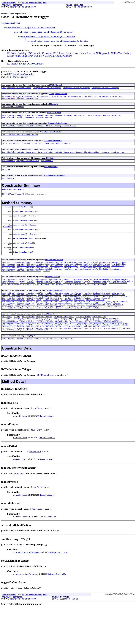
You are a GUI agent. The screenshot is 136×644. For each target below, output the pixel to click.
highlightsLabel (26, 301)
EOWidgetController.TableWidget (105, 93)
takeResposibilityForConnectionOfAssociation (21, 291)
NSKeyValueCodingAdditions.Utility (61, 134)
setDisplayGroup (71, 285)
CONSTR (25, 7)
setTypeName (37, 359)
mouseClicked (19, 224)
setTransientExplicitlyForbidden (16, 359)
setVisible (40, 333)
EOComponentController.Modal (111, 102)
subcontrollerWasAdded (11, 335)
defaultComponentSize (62, 318)
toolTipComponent (58, 307)
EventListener (72, 58)
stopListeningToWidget (23, 265)
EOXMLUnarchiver (30, 206)
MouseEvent (29, 224)
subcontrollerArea (92, 333)
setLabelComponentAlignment (49, 305)
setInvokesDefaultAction (24, 254)
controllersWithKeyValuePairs (41, 348)
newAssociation (8, 285)
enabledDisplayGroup (59, 283)
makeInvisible (67, 324)
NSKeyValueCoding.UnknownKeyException (104, 123)
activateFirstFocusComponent (14, 316)
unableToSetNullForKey (11, 361)
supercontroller (65, 359)
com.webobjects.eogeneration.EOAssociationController (58, 45)
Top (52, 152)
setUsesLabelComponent (11, 307)
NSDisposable (103, 58)
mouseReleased (19, 249)
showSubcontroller (75, 333)
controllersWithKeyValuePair (14, 348)
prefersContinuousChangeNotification (32, 285)
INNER (13, 7)
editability (44, 283)
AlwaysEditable (8, 171)
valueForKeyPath (41, 361)
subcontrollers (50, 359)
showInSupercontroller (56, 333)
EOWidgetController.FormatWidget (47, 93)
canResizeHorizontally (95, 316)
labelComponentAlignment (59, 301)
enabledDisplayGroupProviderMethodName (87, 283)
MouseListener (88, 58)
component (129, 316)
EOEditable (59, 58)
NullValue (6, 180)
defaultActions (113, 348)
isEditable (120, 283)
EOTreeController (36, 69)
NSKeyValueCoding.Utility (13, 125)
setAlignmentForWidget (123, 303)
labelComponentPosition (82, 301)
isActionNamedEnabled (98, 353)
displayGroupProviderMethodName (104, 281)
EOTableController (16, 69)
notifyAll (54, 370)
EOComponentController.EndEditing (82, 102)
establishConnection (78, 350)
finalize (19, 370)
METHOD (32, 7)
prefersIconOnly (105, 327)
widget (88, 307)
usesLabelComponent (75, 307)
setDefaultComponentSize (12, 331)
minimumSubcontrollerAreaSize (83, 327)
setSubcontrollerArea (121, 331)
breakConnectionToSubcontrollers (16, 346)
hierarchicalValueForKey (64, 353)
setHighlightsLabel (10, 305)
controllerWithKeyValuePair (67, 348)
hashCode (37, 370)
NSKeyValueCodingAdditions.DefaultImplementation (23, 134)
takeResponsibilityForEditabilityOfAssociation (77, 289)
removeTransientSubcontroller (44, 329)
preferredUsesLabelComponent (71, 303)
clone (4, 370)
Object (32, 367)
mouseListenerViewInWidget (24, 239)
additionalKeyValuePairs (64, 344)
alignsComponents (62, 316)
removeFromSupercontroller (99, 355)
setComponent (128, 329)
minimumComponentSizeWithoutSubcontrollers (21, 327)
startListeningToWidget (23, 259)
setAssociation (56, 285)
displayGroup (83, 281)
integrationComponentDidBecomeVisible (74, 322)
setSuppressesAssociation (122, 287)
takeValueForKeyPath (113, 359)
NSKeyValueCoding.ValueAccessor (39, 125)
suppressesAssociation (45, 289)
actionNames (7, 344)
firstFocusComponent (43, 320)
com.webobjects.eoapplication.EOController (31, 29)
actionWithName (28, 344)
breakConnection (99, 344)
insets (127, 320)
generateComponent (10, 301)
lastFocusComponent (51, 324)
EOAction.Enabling (17, 58)
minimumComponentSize (95, 324)
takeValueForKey (96, 359)
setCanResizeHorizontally (88, 329)
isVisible (30, 324)
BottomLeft (14, 152)
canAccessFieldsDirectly (42, 346)
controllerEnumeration (85, 346)
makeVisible (79, 324)
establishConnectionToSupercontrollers (106, 350)
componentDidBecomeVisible (40, 318)
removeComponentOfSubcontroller (16, 329)
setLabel (68, 331)
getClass (28, 370)
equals (11, 370)
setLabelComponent (28, 305)
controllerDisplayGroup (66, 281)
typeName (127, 359)
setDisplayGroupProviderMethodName (95, 285)
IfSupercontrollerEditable (28, 171)
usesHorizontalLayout (63, 335)
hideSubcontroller (109, 320)
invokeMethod (82, 353)
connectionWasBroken (22, 281)
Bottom (5, 152)
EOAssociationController (21, 79)
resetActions (7, 357)
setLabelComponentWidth (97, 305)
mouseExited (18, 234)
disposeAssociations (11, 283)
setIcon (49, 331)
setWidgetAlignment (41, 307)
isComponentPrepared (101, 322)
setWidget (27, 307)
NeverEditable (47, 171)
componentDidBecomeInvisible (14, 318)
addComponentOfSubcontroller (40, 316)
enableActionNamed (46, 350)
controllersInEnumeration (107, 346)
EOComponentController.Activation (52, 102)
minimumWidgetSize (120, 301)
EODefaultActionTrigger (12, 201)
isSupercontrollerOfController (27, 355)
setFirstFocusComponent (35, 331)
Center (35, 152)
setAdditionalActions (24, 357)
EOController (54, 110)
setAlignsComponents (67, 329)
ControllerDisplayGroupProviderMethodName (20, 143)
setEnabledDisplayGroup (12, 287)
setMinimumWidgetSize (118, 305)
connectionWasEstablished (44, 281)
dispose (123, 281)
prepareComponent (120, 327)
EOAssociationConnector (40, 58)
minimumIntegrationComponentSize (55, 327)
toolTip (49, 335)
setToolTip (6, 333)
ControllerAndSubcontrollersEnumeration (19, 161)
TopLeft (59, 152)
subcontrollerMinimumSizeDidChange (116, 333)
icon (120, 320)
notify (45, 370)
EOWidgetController (56, 90)
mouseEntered (19, 229)
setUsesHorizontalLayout (23, 333)
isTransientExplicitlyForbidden (55, 355)
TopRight (67, 152)
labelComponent (41, 301)
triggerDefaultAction (22, 270)
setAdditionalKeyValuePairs (71, 357)
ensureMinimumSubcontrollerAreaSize (17, 320)
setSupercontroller (105, 357)
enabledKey (110, 283)
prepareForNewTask (78, 355)
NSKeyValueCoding (121, 58)
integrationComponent (11, 322)
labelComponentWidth (102, 301)
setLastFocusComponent (83, 331)
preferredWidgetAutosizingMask (98, 303)
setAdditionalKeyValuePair (46, 357)
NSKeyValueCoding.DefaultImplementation (19, 123)
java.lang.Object (11, 23)
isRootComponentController (13, 324)
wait (62, 370)
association (7, 281)
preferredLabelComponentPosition (43, 303)
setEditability (118, 285)
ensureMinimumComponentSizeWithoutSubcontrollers (94, 318)
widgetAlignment (99, 307)
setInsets (59, 331)
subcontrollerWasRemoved (33, 335)
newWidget (23, 303)
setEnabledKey (68, 287)
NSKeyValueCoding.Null (77, 123)
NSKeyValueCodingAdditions (57, 61)
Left (41, 152)
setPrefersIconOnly (102, 331)
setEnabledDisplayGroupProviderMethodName (42, 287)
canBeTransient (77, 316)
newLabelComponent (10, 303)
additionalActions (44, 344)
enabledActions (62, 350)
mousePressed (19, 244)
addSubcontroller (83, 344)
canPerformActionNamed (64, 346)
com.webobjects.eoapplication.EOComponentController (44, 34)
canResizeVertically (115, 316)
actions (17, 344)
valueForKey (28, 361)
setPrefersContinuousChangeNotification (92, 287)
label (39, 324)
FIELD (18, 7)
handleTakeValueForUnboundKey (66, 320)
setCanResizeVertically (111, 329)
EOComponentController (58, 99)
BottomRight (25, 152)
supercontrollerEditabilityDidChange (18, 289)
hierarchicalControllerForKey (39, 353)
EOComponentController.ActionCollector (19, 102)
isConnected (7, 355)
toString (46, 291)
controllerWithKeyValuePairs (93, 348)
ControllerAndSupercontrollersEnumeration (56, 161)
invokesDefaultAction (22, 219)
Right (47, 152)
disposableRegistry (28, 350)
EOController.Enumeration (13, 113)
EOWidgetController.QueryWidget (76, 93)
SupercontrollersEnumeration (113, 161)
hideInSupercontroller (90, 320)
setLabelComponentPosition (74, 305)
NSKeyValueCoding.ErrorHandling (24, 61)
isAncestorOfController (119, 353)
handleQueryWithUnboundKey (13, 353)
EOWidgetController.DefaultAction (16, 93)
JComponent (7, 241)
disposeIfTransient (29, 283)
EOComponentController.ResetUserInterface (20, 104)
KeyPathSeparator (9, 189)
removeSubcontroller (121, 355)
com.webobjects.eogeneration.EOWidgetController (48, 40)
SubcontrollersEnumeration (87, 161)
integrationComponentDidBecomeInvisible (39, 322)
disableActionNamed (10, 350)
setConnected (90, 357)
